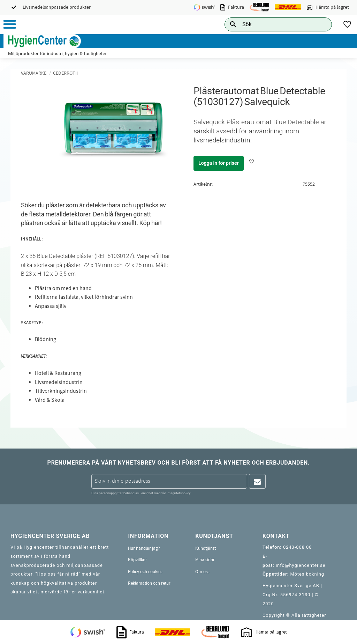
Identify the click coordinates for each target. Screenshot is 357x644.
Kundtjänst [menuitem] (206, 548)
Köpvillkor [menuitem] (138, 560)
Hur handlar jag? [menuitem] (144, 548)
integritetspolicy (178, 493)
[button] (10, 24)
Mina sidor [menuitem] (205, 560)
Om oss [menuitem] (202, 572)
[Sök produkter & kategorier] (270, 24)
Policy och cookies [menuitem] (145, 572)
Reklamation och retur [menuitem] (149, 583)
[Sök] (321, 24)
